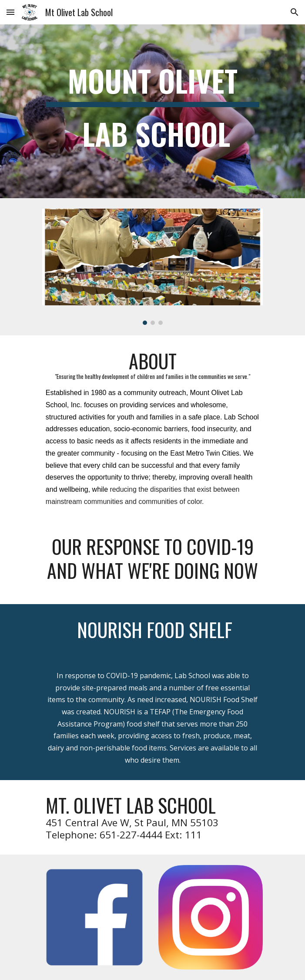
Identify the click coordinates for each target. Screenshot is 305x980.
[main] (152, 111)
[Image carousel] (152, 267)
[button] (10, 12)
